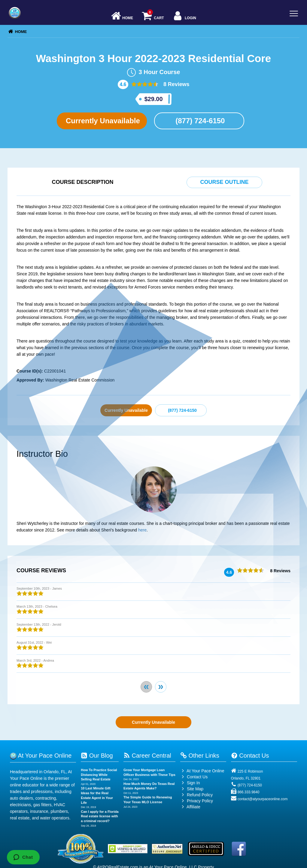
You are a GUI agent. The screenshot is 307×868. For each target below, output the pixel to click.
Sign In (190, 783)
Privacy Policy (200, 801)
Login (184, 16)
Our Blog (97, 756)
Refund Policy (200, 795)
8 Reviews (176, 84)
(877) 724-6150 (199, 121)
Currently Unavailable (102, 121)
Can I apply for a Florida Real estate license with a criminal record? (100, 816)
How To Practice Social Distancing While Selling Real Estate (99, 775)
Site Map (192, 789)
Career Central (147, 756)
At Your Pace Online (202, 771)
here (142, 530)
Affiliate (190, 807)
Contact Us (194, 777)
